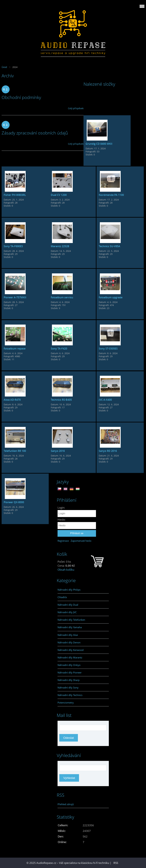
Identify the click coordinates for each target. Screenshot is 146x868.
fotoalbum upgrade (111, 297)
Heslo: (62, 520)
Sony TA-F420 (59, 349)
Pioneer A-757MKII (15, 297)
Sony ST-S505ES (108, 349)
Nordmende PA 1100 (111, 195)
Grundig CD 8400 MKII (99, 144)
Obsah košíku (66, 570)
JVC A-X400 (105, 400)
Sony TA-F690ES (13, 246)
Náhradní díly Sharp (69, 680)
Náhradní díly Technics (70, 695)
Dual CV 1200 (59, 195)
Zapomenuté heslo (81, 541)
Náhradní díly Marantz (70, 657)
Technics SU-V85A (109, 246)
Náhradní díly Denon (69, 642)
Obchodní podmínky (21, 97)
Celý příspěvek (76, 108)
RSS (116, 863)
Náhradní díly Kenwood (71, 650)
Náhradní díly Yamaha (70, 627)
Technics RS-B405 (61, 400)
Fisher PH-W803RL (15, 195)
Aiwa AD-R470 (12, 400)
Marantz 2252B (60, 246)
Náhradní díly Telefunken (71, 620)
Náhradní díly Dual (68, 605)
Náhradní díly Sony (68, 687)
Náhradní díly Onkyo (69, 665)
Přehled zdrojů (66, 804)
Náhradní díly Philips (69, 590)
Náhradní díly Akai (68, 635)
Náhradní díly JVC (67, 612)
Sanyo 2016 (58, 451)
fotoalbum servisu (62, 297)
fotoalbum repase (15, 349)
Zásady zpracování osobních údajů (35, 133)
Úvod (4, 67)
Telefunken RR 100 (15, 451)
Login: (61, 508)
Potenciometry (66, 703)
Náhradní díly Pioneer (70, 672)
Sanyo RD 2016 (108, 451)
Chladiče (62, 597)
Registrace (63, 541)
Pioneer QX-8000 (14, 502)
